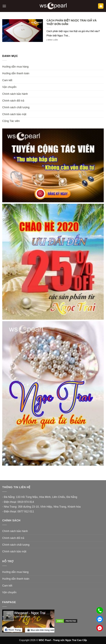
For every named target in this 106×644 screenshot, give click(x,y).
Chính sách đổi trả (13, 101)
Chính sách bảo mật (14, 114)
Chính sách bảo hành (15, 94)
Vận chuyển (9, 87)
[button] (4, 6)
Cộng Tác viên (11, 121)
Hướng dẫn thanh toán (16, 73)
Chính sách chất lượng (16, 107)
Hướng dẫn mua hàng (15, 67)
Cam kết (7, 80)
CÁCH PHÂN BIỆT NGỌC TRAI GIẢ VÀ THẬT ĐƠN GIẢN (72, 22)
